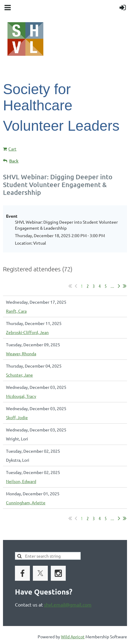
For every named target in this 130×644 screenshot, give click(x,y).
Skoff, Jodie (17, 417)
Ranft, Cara (16, 311)
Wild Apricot (73, 637)
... (112, 286)
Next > (119, 286)
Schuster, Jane (19, 375)
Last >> (125, 286)
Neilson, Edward (21, 481)
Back (14, 161)
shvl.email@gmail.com (68, 604)
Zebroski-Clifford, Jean (27, 332)
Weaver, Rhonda (21, 353)
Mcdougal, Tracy (21, 396)
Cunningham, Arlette (26, 502)
